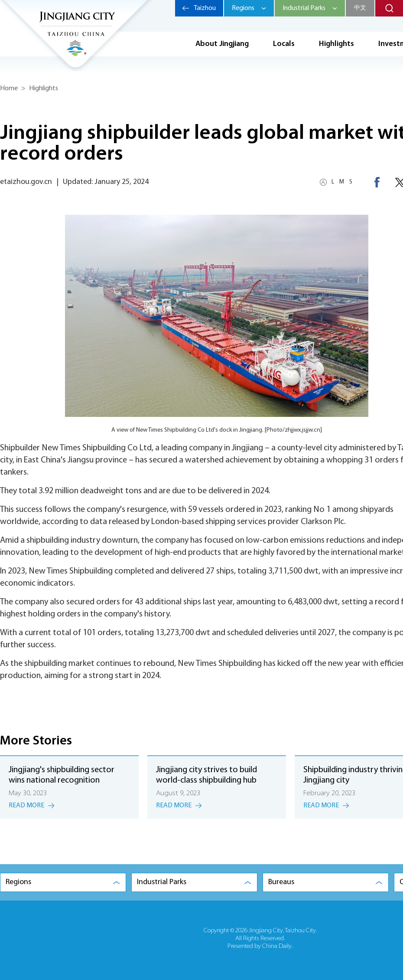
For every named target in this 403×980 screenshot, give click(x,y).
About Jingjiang (222, 44)
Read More (26, 806)
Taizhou (205, 8)
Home (9, 88)
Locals (284, 44)
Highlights (336, 44)
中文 (360, 8)
